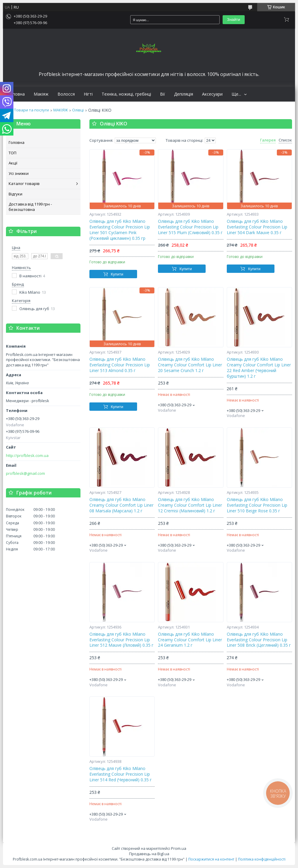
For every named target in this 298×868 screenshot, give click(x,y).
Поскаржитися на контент (211, 859)
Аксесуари (212, 94)
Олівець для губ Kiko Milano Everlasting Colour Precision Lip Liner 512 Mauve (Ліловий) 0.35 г (121, 640)
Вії (163, 94)
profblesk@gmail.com (25, 473)
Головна (16, 94)
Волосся (66, 94)
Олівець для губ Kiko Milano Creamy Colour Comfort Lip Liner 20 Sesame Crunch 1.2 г (190, 365)
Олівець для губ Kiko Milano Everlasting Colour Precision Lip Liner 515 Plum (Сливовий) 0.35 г (190, 227)
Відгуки (15, 194)
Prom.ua (179, 848)
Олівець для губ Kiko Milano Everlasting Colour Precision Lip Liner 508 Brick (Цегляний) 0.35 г (259, 640)
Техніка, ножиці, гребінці (126, 94)
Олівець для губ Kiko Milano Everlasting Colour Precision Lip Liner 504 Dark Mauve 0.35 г (257, 227)
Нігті (88, 94)
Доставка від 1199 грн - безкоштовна (30, 207)
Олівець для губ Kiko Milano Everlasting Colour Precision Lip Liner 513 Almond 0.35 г (120, 365)
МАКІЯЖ (61, 110)
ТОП (13, 153)
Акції (13, 163)
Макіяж (41, 94)
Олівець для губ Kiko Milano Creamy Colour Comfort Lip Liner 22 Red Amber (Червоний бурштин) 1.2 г (259, 368)
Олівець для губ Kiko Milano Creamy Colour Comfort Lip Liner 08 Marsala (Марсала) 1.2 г (121, 505)
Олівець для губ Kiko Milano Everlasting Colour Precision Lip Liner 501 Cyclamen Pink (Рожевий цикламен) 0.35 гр (120, 230)
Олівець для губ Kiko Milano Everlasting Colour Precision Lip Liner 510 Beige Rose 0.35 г (257, 505)
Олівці (78, 110)
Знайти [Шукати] (234, 20)
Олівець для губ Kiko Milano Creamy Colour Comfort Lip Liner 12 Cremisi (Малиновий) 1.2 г (190, 505)
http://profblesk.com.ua (27, 456)
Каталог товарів (24, 183)
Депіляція (184, 94)
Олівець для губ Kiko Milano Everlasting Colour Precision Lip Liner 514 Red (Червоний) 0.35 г (121, 774)
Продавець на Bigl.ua (149, 854)
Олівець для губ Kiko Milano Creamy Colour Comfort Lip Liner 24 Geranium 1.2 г (190, 640)
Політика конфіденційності (262, 859)
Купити (117, 274)
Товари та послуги (31, 110)
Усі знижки (19, 173)
